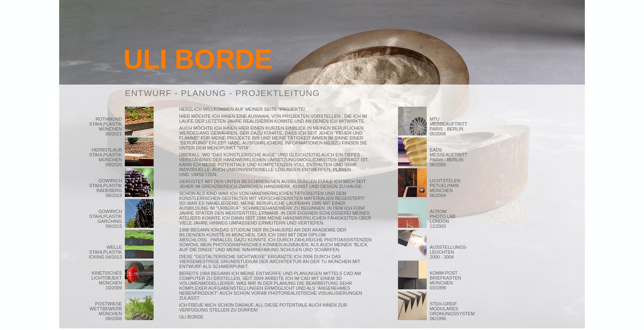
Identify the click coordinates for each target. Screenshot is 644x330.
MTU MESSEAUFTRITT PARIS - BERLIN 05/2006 (448, 126)
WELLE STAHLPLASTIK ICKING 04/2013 (105, 252)
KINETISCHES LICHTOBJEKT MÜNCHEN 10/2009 (106, 280)
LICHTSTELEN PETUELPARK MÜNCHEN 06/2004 (445, 188)
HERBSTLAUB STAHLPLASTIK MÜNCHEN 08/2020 (106, 157)
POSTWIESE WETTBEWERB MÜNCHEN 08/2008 (106, 311)
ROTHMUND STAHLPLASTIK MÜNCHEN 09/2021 (106, 126)
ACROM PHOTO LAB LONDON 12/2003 (449, 219)
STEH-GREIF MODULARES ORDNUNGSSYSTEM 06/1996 (452, 311)
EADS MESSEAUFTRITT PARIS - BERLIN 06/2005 (448, 157)
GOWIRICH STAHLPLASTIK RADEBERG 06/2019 (106, 188)
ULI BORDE (198, 59)
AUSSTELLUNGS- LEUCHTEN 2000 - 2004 (448, 252)
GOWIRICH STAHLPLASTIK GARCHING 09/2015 (106, 219)
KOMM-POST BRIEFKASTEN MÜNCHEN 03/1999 (445, 280)
